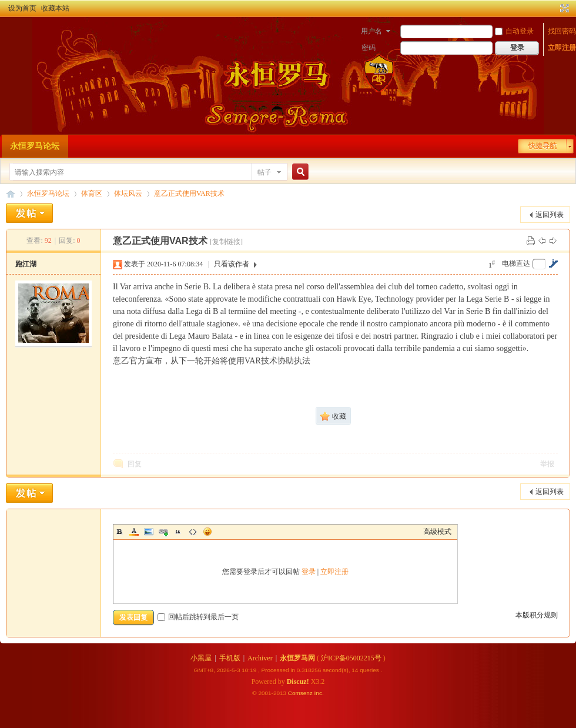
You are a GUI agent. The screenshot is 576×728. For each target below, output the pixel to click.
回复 (135, 464)
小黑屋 (201, 658)
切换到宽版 (563, 8)
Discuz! (298, 682)
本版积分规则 (537, 615)
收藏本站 (55, 8)
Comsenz (301, 693)
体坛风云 (128, 193)
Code (193, 532)
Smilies (207, 532)
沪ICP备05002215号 (351, 658)
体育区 (92, 193)
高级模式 (437, 532)
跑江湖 (26, 264)
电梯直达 (516, 263)
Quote (178, 532)
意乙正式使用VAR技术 (189, 193)
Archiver (260, 658)
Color (134, 532)
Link (163, 532)
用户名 (371, 31)
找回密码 (562, 31)
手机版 (230, 658)
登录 (309, 572)
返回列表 (550, 215)
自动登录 (514, 31)
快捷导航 (542, 146)
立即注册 (562, 48)
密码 (369, 48)
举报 (547, 464)
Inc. (319, 693)
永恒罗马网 (297, 658)
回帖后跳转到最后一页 (198, 617)
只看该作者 (232, 264)
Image (149, 532)
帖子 (264, 172)
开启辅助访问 (554, 8)
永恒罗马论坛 (35, 146)
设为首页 (22, 8)
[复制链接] (226, 242)
